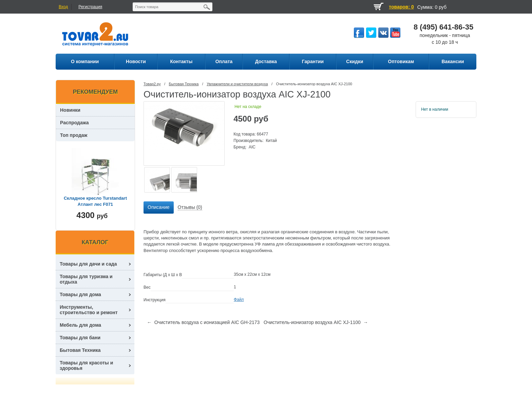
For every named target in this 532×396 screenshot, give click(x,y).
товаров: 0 (401, 7)
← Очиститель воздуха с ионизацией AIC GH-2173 (203, 322)
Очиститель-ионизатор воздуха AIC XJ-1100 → (316, 322)
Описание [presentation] (158, 207)
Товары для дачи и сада (88, 264)
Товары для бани (80, 338)
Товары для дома (80, 294)
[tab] (158, 208)
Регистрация (90, 7)
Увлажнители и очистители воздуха (237, 84)
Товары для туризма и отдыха (86, 279)
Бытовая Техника (184, 84)
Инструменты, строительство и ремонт (89, 310)
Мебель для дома (80, 325)
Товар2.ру (152, 84)
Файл (239, 300)
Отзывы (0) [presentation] (190, 207)
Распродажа (74, 123)
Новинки (70, 110)
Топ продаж (74, 135)
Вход (63, 7)
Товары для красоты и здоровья (86, 365)
